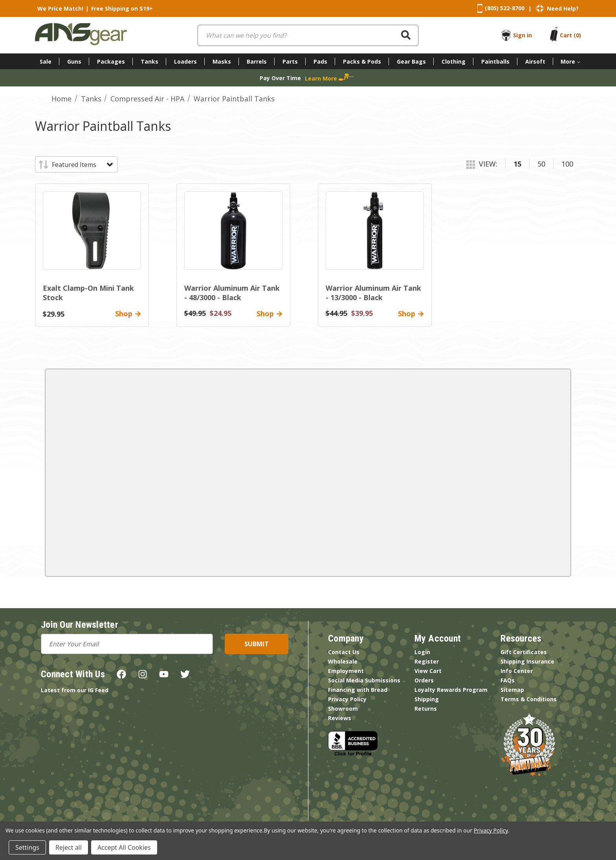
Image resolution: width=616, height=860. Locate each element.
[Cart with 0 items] (570, 35)
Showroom (343, 709)
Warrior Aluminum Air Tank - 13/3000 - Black (373, 293)
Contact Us (344, 652)
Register (427, 661)
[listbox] (82, 165)
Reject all (69, 847)
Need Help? (563, 8)
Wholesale (343, 661)
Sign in (522, 35)
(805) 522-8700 (505, 8)
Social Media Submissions (364, 680)
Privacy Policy (347, 699)
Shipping (427, 699)
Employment (346, 671)
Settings (27, 847)
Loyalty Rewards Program (451, 690)
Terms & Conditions (529, 699)
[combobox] (308, 35)
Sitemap (512, 690)
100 (567, 164)
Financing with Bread (358, 690)
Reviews (340, 718)
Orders (424, 680)
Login (422, 652)
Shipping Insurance (527, 661)
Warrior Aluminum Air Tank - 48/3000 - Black (232, 293)
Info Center (517, 671)
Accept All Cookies (124, 847)
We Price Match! (60, 8)
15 (517, 164)
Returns (426, 709)
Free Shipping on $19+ (122, 8)
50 (541, 164)
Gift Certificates (524, 652)
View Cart (428, 671)
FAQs (508, 680)
